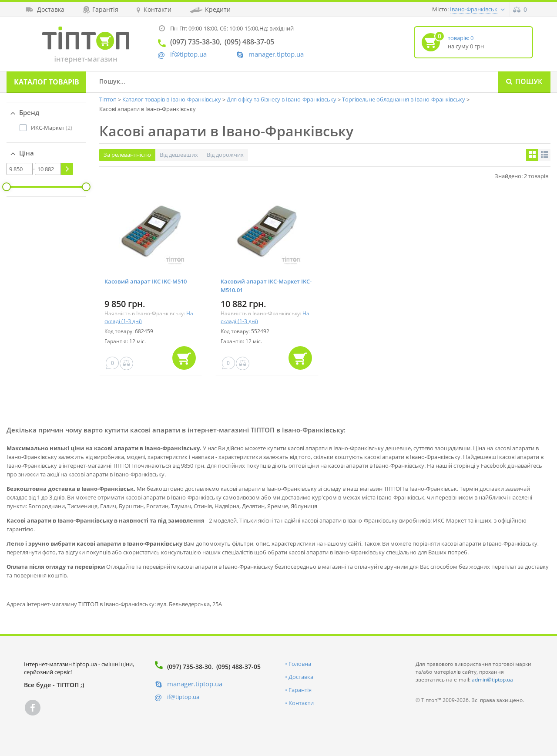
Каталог (47, 82)
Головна (300, 664)
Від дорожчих (225, 155)
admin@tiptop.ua (492, 680)
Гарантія (300, 690)
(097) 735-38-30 (189, 667)
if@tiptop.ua (183, 697)
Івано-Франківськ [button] (474, 9)
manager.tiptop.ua (276, 54)
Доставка (301, 677)
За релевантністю (127, 155)
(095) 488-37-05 (238, 667)
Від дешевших (179, 155)
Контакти (301, 703)
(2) (52, 128)
